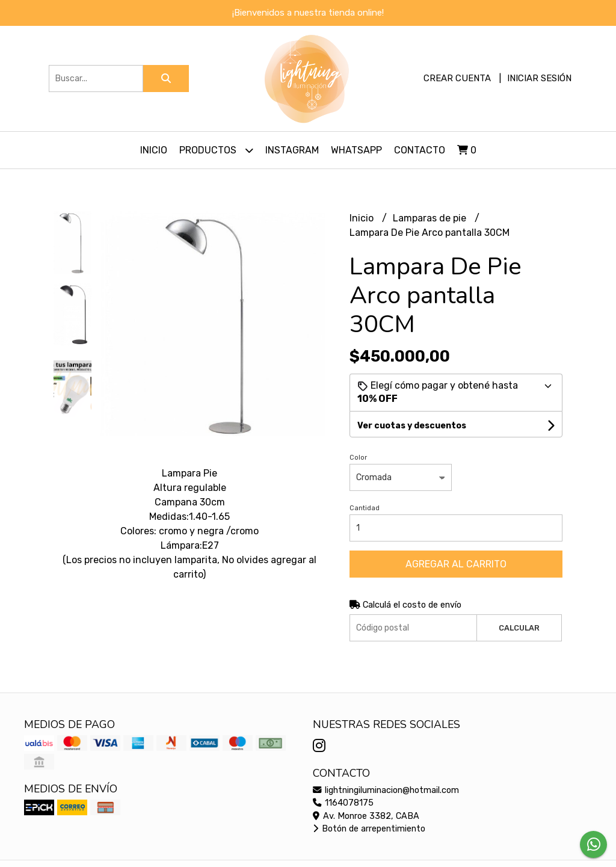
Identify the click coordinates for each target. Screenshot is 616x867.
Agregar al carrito (456, 564)
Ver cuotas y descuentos (412, 426)
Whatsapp (356, 150)
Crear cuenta (457, 78)
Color (358, 458)
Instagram (292, 150)
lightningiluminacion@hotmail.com (386, 790)
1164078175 (343, 803)
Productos (216, 150)
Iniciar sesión (539, 78)
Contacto (420, 150)
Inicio (154, 150)
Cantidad (365, 508)
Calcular (519, 628)
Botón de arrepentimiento (369, 829)
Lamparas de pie (431, 218)
